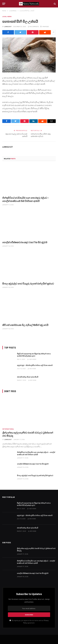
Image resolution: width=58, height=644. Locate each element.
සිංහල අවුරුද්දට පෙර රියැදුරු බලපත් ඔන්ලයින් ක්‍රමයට (28, 284)
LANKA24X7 (8, 27)
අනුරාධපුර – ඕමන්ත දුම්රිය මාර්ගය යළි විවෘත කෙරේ (35, 365)
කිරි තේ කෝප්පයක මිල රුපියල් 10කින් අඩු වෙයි (25, 325)
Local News (7, 17)
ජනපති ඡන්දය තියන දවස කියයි (28, 377)
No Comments (33, 27)
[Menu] (4, 4)
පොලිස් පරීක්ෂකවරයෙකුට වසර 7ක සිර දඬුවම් (25, 242)
